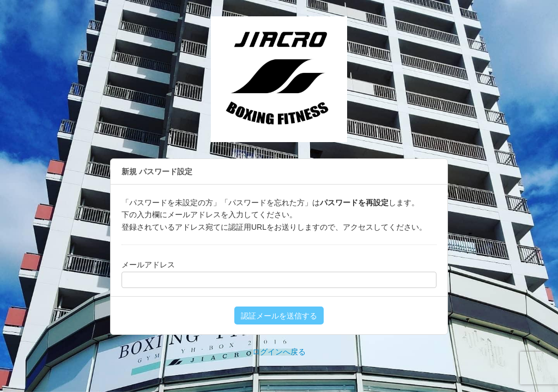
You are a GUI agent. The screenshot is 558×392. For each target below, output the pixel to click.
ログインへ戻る (279, 352)
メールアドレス (148, 265)
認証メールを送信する (279, 316)
